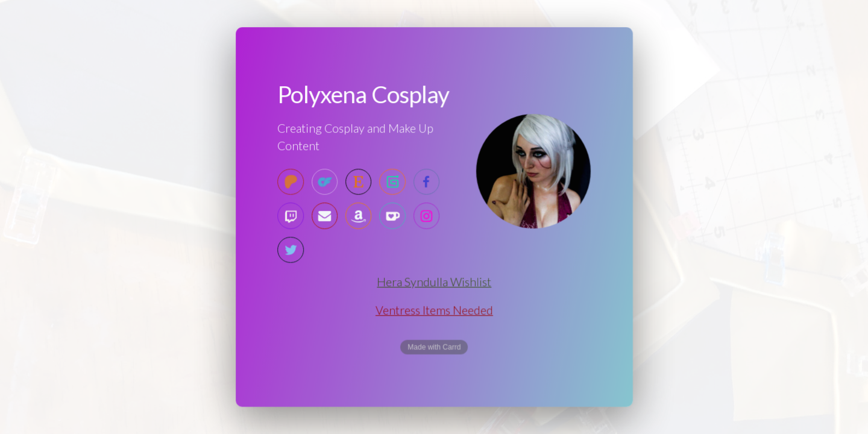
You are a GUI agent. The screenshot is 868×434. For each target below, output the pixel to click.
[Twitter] (291, 250)
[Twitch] (291, 216)
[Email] (325, 216)
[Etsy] (358, 182)
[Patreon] (291, 182)
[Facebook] (426, 182)
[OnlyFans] (325, 182)
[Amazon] (358, 216)
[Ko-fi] (392, 216)
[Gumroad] (392, 182)
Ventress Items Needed (434, 310)
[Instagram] (426, 216)
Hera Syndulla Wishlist (434, 282)
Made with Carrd (434, 347)
